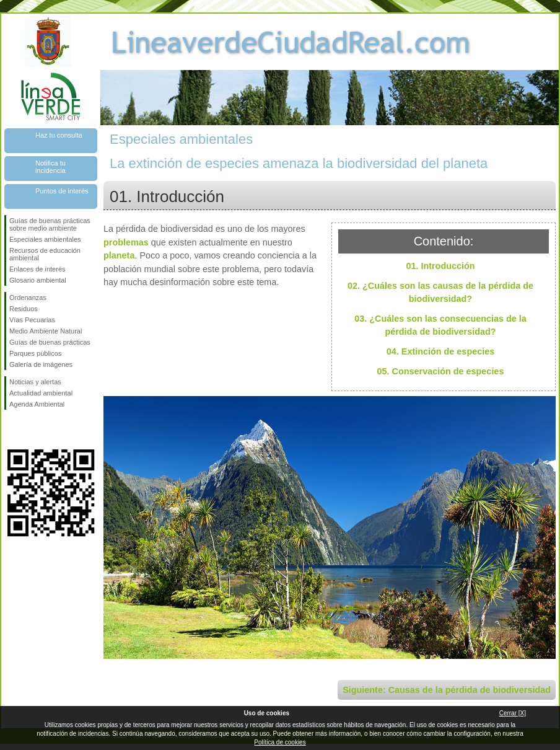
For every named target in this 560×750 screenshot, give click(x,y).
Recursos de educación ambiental (45, 254)
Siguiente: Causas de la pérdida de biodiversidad (447, 690)
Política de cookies (280, 742)
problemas (126, 242)
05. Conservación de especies (441, 371)
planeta (119, 255)
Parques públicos (35, 353)
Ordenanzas (28, 298)
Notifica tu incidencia (50, 167)
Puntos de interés (62, 191)
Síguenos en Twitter (32, 430)
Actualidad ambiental (41, 393)
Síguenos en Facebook (12, 430)
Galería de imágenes (41, 364)
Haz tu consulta (59, 135)
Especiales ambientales (45, 239)
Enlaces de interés (37, 269)
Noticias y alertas (35, 382)
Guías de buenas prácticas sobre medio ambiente (50, 224)
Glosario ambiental (38, 280)
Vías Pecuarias (32, 320)
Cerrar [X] (513, 713)
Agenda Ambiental (37, 404)
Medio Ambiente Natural (46, 331)
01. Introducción (440, 266)
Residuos (24, 309)
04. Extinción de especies (440, 351)
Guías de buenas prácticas (50, 342)
